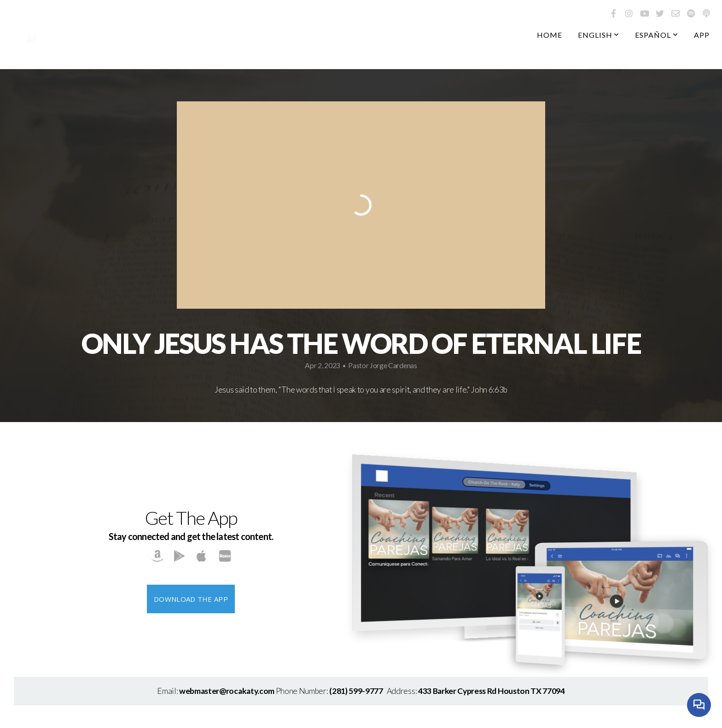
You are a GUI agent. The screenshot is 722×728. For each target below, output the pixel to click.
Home (550, 35)
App (702, 35)
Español (657, 35)
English (599, 35)
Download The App (191, 599)
